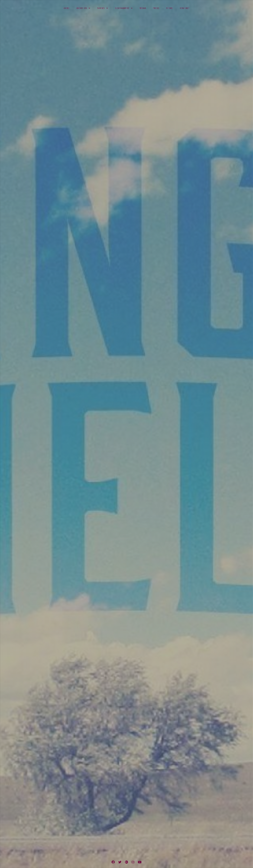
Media (143, 8)
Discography (122, 8)
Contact (185, 8)
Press (156, 8)
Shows (101, 8)
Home (67, 8)
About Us (82, 8)
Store (170, 8)
